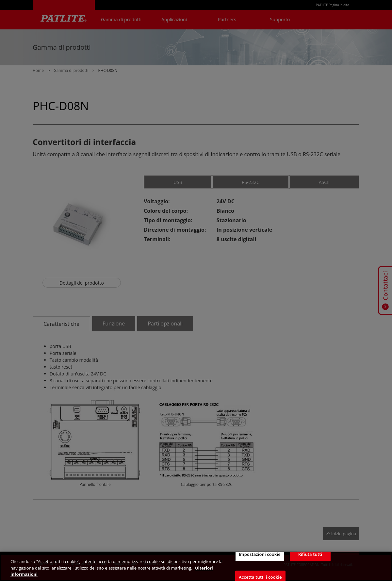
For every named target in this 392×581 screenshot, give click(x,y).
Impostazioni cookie (260, 560)
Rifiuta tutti (310, 560)
